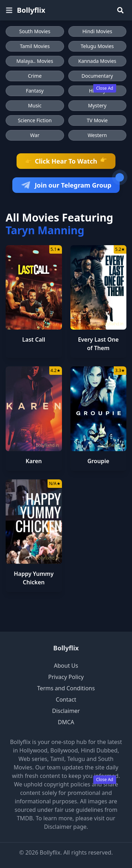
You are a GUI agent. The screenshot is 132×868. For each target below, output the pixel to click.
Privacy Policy (66, 677)
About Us (66, 666)
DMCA (66, 722)
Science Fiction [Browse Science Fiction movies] (35, 120)
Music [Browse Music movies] (35, 105)
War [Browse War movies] (35, 135)
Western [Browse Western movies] (97, 135)
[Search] (120, 10)
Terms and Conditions (66, 688)
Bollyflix (66, 648)
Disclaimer (66, 711)
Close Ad (105, 88)
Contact (66, 699)
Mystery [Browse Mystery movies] (97, 105)
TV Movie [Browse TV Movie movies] (97, 120)
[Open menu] (9, 10)
